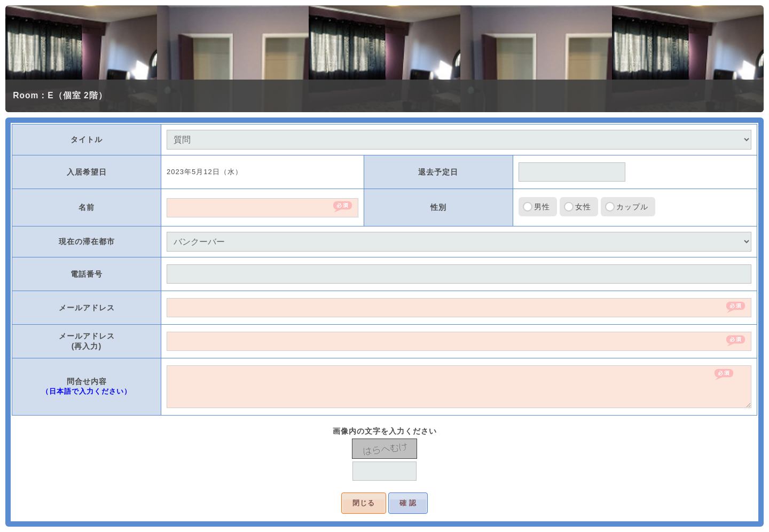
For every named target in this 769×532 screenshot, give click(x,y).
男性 (542, 207)
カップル (632, 207)
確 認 (408, 503)
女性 (583, 207)
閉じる (364, 503)
